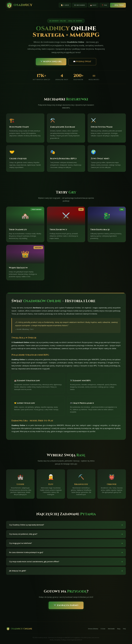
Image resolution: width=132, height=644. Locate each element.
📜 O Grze (65, 5)
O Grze (103, 629)
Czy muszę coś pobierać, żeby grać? (66, 536)
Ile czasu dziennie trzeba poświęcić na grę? (66, 554)
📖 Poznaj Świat (82, 62)
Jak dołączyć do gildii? (66, 573)
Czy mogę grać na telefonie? (66, 545)
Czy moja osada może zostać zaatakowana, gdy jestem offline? (66, 564)
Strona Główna (93, 629)
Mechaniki (111, 629)
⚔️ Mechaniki (80, 5)
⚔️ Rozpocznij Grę (51, 62)
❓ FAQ (104, 5)
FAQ (124, 629)
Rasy (119, 629)
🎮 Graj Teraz (118, 5)
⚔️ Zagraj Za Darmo (66, 605)
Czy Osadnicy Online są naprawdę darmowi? (66, 527)
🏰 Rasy (93, 5)
